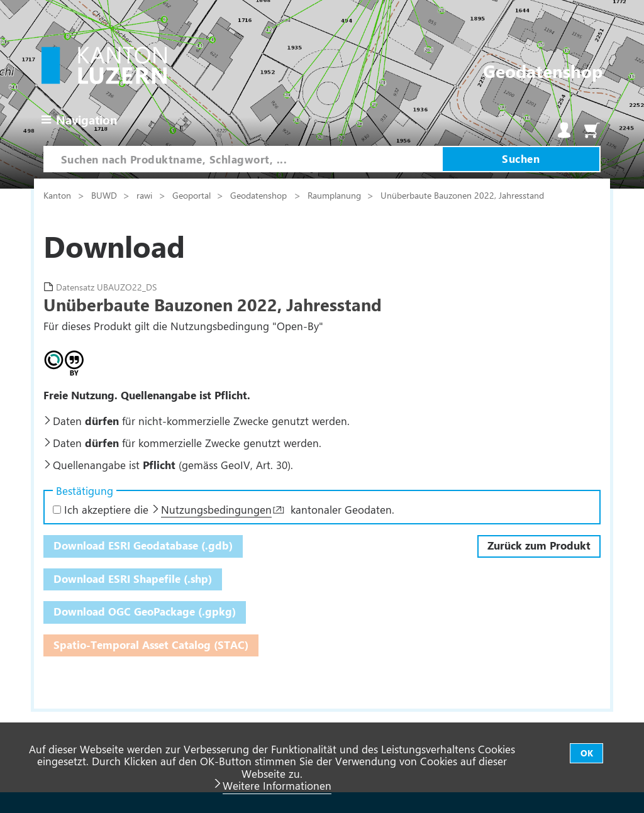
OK (587, 753)
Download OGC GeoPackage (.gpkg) (145, 611)
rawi (146, 195)
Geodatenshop (258, 195)
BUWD (105, 195)
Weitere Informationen (277, 785)
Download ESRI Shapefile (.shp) (133, 578)
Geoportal (193, 195)
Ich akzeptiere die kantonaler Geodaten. (224, 509)
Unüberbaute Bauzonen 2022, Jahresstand (462, 195)
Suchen (521, 158)
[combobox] (243, 159)
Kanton (58, 195)
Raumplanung (336, 195)
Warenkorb (592, 130)
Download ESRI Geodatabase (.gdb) (143, 545)
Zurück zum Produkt (539, 545)
